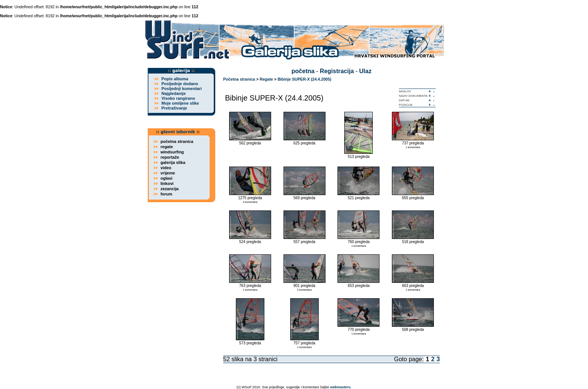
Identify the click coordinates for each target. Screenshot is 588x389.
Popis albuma (175, 79)
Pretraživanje (174, 108)
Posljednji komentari (181, 89)
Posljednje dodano (180, 84)
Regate (266, 79)
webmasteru (340, 387)
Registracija (337, 71)
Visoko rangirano (178, 98)
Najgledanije (173, 93)
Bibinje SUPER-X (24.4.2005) (304, 79)
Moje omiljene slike (180, 103)
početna (303, 71)
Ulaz (365, 71)
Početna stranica (239, 79)
